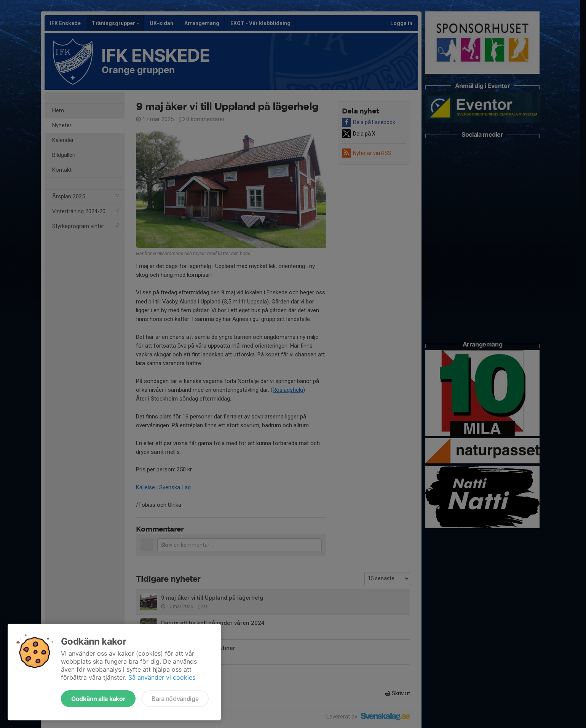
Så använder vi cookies (162, 677)
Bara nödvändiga (175, 699)
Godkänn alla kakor (98, 699)
